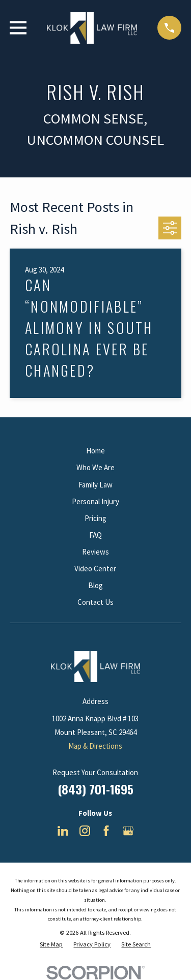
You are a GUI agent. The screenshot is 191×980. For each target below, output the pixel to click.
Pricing (95, 518)
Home (95, 451)
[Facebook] (106, 831)
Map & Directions (95, 746)
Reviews (95, 552)
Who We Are (95, 467)
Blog (95, 585)
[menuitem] (51, 945)
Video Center (95, 569)
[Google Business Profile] (128, 831)
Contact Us (95, 602)
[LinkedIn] (63, 831)
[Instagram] (85, 831)
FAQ (95, 535)
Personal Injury (95, 501)
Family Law (95, 485)
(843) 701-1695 (95, 789)
